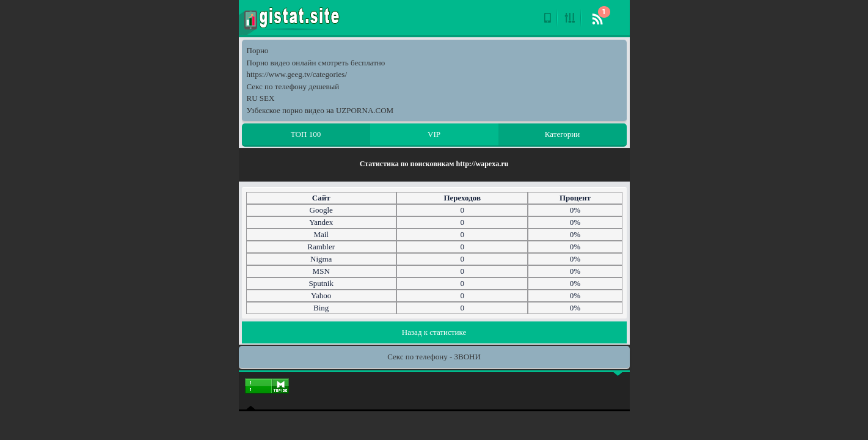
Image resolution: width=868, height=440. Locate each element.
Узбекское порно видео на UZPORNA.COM (320, 110)
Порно (258, 50)
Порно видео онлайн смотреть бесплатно (316, 63)
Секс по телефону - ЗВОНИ (434, 357)
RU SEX (261, 98)
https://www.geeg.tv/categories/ (297, 74)
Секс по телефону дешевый (293, 86)
